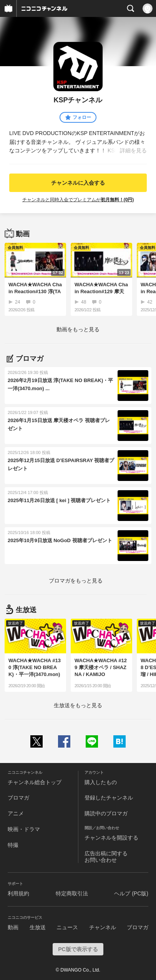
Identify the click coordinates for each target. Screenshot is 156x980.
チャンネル (103, 927)
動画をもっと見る (78, 329)
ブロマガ (18, 798)
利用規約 (18, 893)
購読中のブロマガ (106, 813)
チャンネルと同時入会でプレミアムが (78, 200)
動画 (13, 927)
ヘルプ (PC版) (131, 893)
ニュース (67, 927)
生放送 (38, 927)
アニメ (16, 813)
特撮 (13, 845)
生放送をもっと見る (78, 705)
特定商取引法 (72, 893)
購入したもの (101, 782)
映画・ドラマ (24, 829)
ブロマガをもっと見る (76, 581)
